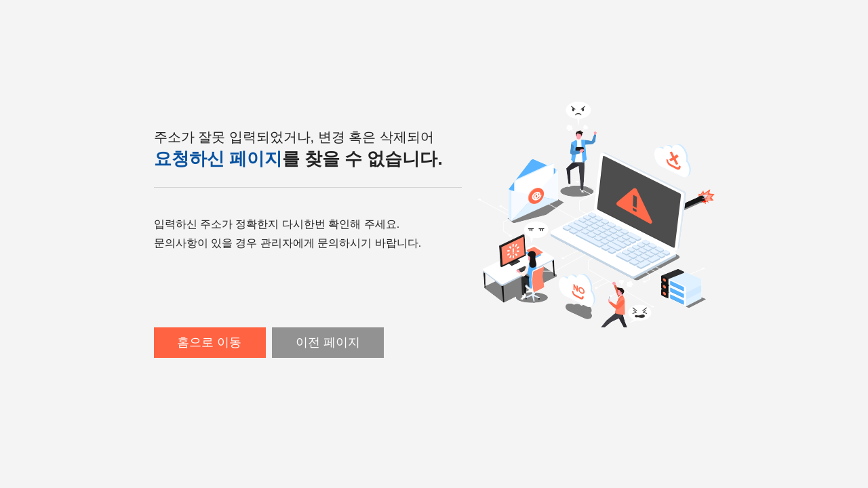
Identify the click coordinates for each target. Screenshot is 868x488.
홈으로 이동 (209, 342)
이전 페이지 (328, 342)
